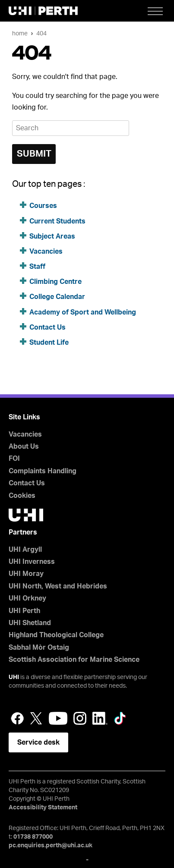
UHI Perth (24, 611)
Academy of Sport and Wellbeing (83, 312)
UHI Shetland (30, 623)
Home (20, 33)
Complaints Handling (43, 471)
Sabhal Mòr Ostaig (39, 648)
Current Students (57, 221)
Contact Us (47, 327)
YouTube (58, 718)
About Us (24, 447)
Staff (37, 267)
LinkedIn (100, 718)
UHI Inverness (32, 562)
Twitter (36, 718)
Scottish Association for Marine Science (74, 660)
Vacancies (46, 252)
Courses (43, 206)
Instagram (80, 718)
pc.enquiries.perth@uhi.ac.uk (51, 846)
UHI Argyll (25, 550)
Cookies (22, 496)
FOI (14, 459)
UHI (14, 677)
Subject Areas (52, 236)
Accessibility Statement (43, 808)
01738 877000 (33, 837)
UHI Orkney (27, 598)
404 (41, 33)
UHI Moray (26, 574)
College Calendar (57, 297)
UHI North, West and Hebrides (58, 586)
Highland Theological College (56, 635)
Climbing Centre (55, 282)
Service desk (38, 742)
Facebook (17, 718)
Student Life (49, 343)
